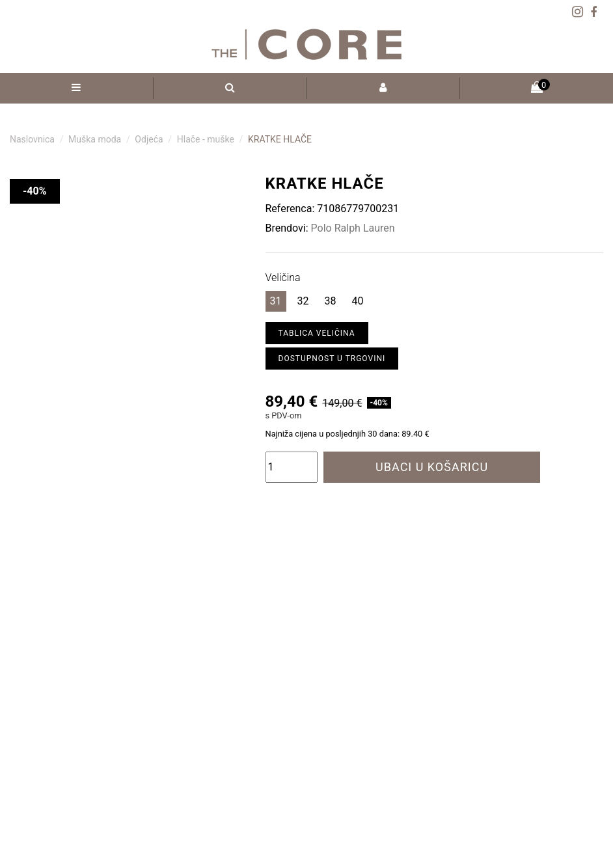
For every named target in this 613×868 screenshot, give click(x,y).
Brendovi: (287, 228)
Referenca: (290, 209)
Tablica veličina (317, 333)
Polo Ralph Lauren (353, 228)
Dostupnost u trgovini (332, 359)
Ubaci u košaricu (432, 467)
